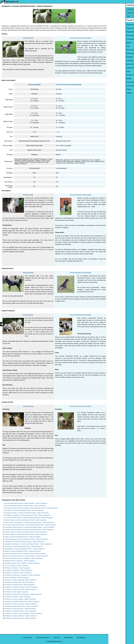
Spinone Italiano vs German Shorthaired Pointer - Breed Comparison (26, 534)
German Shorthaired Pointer (78, 38)
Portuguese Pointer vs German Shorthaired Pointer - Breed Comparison (27, 513)
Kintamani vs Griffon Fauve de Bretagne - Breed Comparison (24, 613)
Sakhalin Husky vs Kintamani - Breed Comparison (20, 561)
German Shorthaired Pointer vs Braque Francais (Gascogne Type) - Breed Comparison (31, 508)
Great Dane (113, 86)
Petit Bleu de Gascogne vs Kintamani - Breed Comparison (23, 575)
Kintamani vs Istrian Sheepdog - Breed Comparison (21, 618)
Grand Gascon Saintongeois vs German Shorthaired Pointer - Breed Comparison (30, 522)
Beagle (112, 79)
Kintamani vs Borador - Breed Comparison (18, 597)
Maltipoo (112, 93)
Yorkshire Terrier (114, 28)
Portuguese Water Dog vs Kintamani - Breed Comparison (22, 563)
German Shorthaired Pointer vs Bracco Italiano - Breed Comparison (26, 506)
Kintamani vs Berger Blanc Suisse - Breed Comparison (22, 606)
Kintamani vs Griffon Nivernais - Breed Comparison (21, 609)
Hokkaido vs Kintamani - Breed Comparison (18, 573)
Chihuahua (113, 61)
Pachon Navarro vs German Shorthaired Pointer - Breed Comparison (26, 520)
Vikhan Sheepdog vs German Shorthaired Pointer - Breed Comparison (26, 539)
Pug (111, 46)
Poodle (112, 89)
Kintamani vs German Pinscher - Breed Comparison (21, 589)
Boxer (111, 71)
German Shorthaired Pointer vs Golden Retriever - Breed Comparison (26, 503)
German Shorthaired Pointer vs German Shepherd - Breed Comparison (27, 556)
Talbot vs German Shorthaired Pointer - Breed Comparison (23, 537)
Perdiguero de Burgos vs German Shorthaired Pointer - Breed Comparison (28, 515)
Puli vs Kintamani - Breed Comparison (17, 566)
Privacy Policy (28, 638)
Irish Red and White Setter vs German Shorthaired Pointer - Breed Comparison (29, 518)
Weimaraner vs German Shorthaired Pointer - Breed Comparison (25, 542)
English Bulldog (114, 32)
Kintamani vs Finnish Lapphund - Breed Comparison (21, 604)
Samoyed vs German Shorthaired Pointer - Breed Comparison (24, 546)
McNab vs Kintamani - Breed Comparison (18, 568)
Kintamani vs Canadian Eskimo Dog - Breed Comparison (22, 601)
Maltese (112, 43)
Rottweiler (113, 57)
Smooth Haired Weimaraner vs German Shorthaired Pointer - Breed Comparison (30, 530)
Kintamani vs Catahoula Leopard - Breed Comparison (21, 587)
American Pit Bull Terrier (117, 75)
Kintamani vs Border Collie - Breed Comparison (19, 582)
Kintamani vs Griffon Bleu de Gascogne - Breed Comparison (23, 594)
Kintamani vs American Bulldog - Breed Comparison (21, 580)
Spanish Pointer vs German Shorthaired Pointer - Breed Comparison (26, 532)
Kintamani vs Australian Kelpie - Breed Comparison (21, 611)
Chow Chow (113, 82)
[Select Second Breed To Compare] (121, 13)
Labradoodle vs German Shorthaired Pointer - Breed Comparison (25, 549)
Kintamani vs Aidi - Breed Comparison (17, 592)
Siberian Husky (114, 25)
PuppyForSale (68, 638)
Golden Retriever (115, 53)
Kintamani (26, 38)
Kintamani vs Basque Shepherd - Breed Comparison (21, 616)
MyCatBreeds (81, 638)
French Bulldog (114, 39)
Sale (31, 38)
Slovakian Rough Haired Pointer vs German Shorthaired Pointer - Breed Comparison (31, 525)
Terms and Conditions (43, 638)
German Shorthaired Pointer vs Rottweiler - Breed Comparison (24, 558)
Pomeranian (113, 35)
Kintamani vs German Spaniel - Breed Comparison (20, 599)
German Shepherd (115, 50)
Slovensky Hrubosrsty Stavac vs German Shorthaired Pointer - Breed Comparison (30, 527)
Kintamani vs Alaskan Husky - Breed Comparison (20, 585)
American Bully (114, 68)
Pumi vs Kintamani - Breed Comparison (17, 578)
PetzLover (57, 638)
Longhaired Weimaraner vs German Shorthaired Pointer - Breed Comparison (28, 544)
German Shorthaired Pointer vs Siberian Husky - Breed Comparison (26, 554)
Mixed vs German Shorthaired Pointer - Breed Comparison (23, 551)
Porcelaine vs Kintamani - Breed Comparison (19, 570)
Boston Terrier (114, 64)
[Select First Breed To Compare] (121, 9)
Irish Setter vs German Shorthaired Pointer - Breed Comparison (24, 510)
